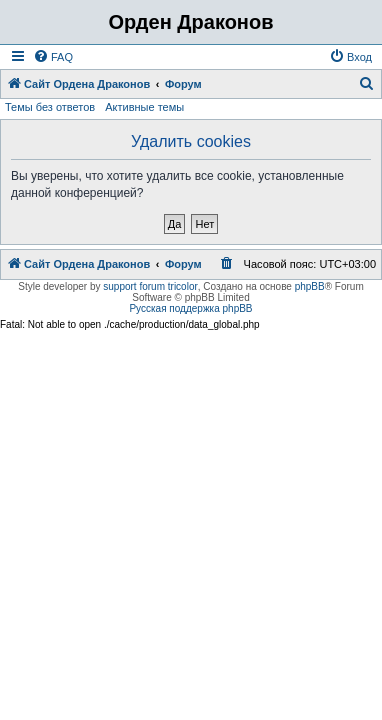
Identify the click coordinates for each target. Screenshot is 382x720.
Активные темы (144, 107)
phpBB (310, 286)
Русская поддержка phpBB (190, 308)
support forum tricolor (150, 286)
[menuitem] (53, 57)
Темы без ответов (50, 107)
